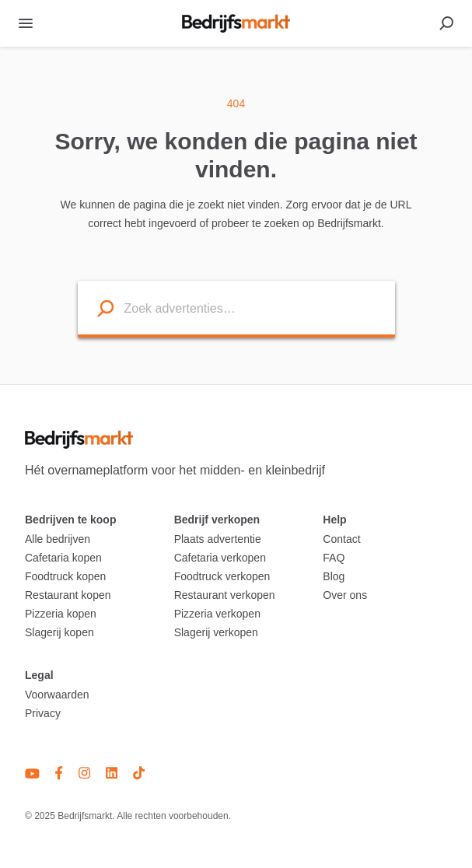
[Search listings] (96, 308)
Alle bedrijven (58, 539)
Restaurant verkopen (225, 595)
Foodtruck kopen (65, 576)
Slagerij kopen (59, 632)
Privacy (43, 713)
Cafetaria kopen (63, 558)
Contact (341, 539)
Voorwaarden (57, 695)
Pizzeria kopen (61, 614)
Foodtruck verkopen (222, 576)
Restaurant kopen (68, 595)
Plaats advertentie (218, 539)
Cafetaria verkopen (220, 558)
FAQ (334, 558)
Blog (334, 576)
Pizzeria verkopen (217, 614)
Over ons (345, 595)
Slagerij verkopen (216, 632)
